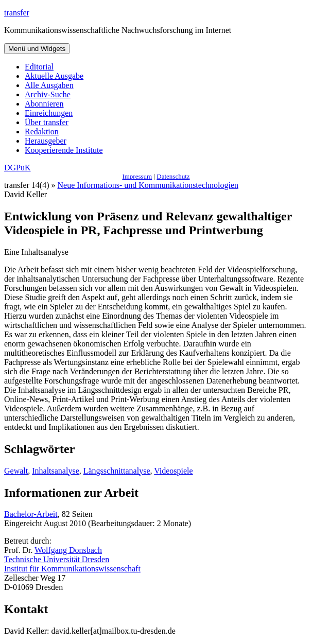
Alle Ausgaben (49, 85)
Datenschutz (173, 176)
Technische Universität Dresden (57, 559)
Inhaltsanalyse (56, 471)
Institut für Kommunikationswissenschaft (72, 569)
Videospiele (173, 471)
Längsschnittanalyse (117, 471)
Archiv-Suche (48, 94)
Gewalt (16, 471)
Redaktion (42, 132)
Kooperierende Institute (64, 150)
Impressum (137, 176)
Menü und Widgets (37, 49)
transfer (17, 13)
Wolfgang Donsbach (68, 550)
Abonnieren (44, 104)
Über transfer (47, 122)
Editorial (39, 67)
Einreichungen (49, 113)
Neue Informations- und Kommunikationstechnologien (148, 185)
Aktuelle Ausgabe (54, 76)
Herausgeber (46, 141)
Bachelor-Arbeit (31, 514)
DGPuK (18, 168)
